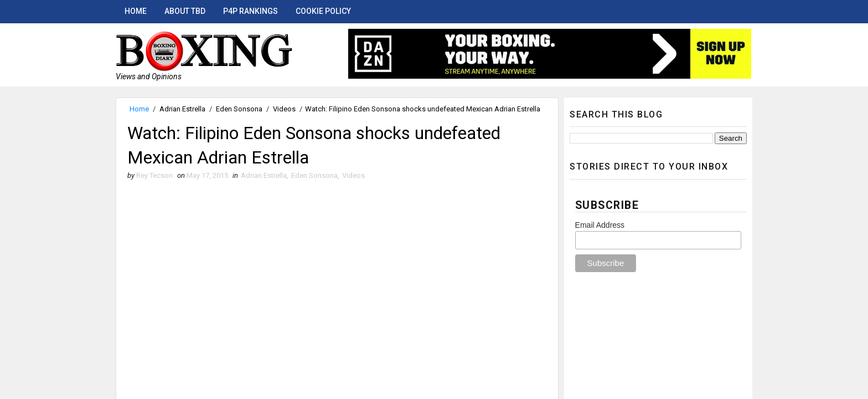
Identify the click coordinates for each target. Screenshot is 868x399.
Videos (284, 109)
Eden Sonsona (239, 109)
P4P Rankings (250, 11)
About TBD (185, 11)
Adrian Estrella (182, 109)
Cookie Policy (323, 11)
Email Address (600, 225)
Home (136, 11)
